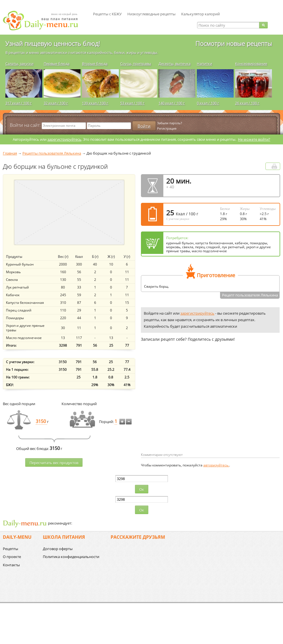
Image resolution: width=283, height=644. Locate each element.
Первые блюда (57, 64)
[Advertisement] (189, 406)
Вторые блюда (95, 64)
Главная (10, 153)
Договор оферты (58, 549)
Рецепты (10, 549)
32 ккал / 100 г (56, 103)
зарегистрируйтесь (64, 139)
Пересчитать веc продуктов (54, 463)
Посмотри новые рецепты (234, 43)
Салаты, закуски (19, 64)
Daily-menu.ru (44, 21)
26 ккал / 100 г (247, 103)
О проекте (12, 557)
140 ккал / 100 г (172, 103)
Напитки (204, 64)
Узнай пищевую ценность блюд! (53, 43)
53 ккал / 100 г (132, 103)
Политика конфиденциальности (71, 557)
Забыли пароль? (170, 123)
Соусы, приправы (136, 64)
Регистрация (167, 128)
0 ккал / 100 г (208, 103)
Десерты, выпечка (175, 64)
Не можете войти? (254, 139)
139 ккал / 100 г (95, 103)
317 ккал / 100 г (19, 103)
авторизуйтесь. (216, 465)
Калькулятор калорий (200, 14)
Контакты (11, 565)
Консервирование (251, 64)
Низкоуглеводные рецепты (151, 14)
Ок (142, 489)
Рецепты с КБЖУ (107, 14)
